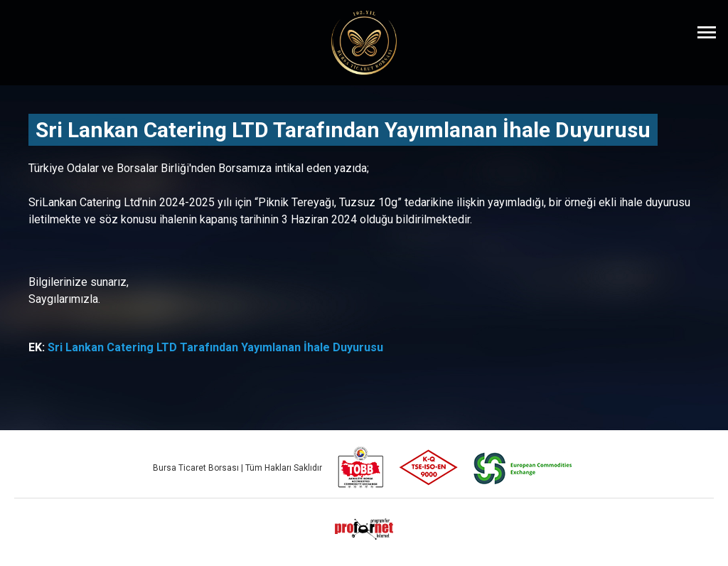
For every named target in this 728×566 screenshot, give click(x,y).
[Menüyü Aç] (707, 32)
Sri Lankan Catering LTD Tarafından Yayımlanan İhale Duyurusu (215, 347)
